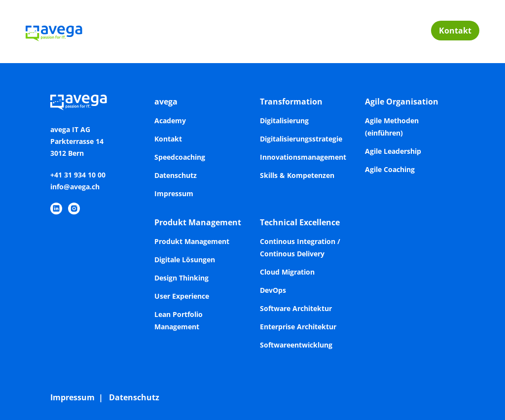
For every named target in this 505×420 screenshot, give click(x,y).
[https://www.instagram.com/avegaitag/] (74, 209)
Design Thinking (181, 278)
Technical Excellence (300, 222)
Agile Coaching (390, 169)
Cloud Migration (287, 272)
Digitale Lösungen (185, 260)
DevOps (273, 290)
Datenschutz (176, 175)
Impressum (174, 193)
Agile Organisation (402, 102)
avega (166, 102)
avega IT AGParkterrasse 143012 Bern (77, 141)
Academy (170, 121)
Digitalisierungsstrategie (301, 139)
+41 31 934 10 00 (78, 175)
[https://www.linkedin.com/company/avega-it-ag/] (56, 209)
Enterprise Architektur (298, 327)
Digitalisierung (284, 121)
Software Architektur (296, 308)
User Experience (182, 296)
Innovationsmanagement (303, 157)
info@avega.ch (75, 187)
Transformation (291, 102)
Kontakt (455, 31)
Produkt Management (198, 222)
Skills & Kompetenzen (297, 175)
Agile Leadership (393, 151)
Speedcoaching (180, 157)
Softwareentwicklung (296, 345)
